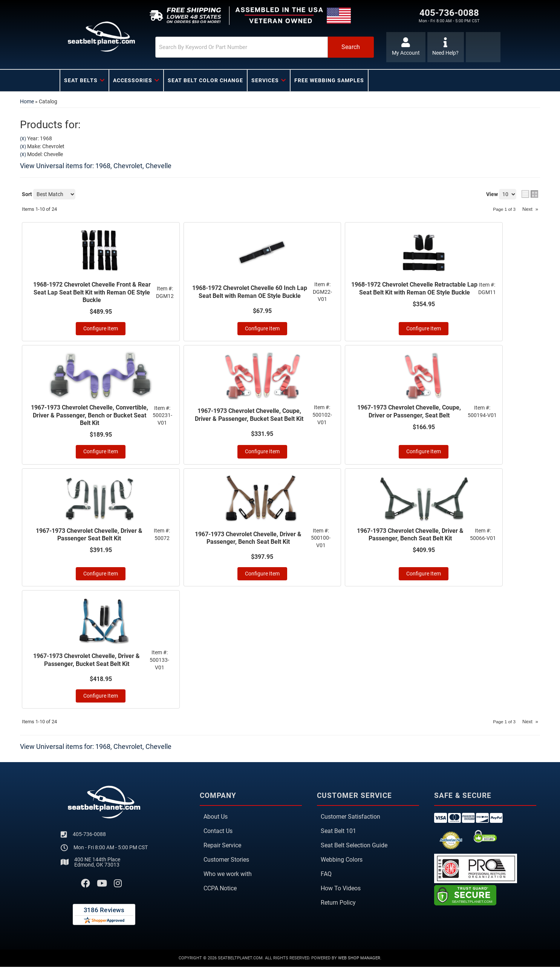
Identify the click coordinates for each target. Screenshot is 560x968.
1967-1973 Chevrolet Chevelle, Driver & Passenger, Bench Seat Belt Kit (248, 539)
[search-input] (232, 47)
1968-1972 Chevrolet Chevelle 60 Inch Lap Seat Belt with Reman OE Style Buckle (250, 292)
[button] (256, 47)
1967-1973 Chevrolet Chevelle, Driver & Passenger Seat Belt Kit (89, 536)
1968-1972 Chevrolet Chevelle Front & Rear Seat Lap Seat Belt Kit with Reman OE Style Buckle (92, 292)
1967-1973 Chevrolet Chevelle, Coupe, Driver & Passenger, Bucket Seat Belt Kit (249, 416)
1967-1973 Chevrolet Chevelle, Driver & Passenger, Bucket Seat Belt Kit (86, 661)
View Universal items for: (96, 166)
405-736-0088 (89, 835)
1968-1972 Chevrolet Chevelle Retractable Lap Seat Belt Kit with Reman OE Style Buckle (414, 288)
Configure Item (101, 329)
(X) (23, 139)
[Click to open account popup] (405, 47)
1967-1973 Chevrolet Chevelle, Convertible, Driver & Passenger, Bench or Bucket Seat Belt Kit (90, 416)
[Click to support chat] (446, 47)
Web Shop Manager (359, 959)
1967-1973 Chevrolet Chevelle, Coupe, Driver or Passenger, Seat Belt (409, 412)
